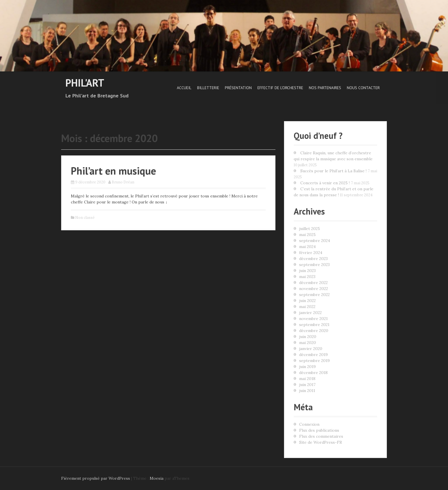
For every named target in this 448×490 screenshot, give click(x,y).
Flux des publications (319, 430)
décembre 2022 (313, 283)
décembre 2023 (313, 259)
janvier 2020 (311, 349)
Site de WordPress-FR (321, 442)
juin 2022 (307, 301)
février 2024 (311, 253)
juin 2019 (307, 367)
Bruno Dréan (123, 182)
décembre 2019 (313, 355)
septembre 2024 (315, 241)
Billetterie (208, 88)
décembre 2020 (314, 331)
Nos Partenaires (325, 88)
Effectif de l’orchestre (280, 88)
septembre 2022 (314, 295)
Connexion (309, 424)
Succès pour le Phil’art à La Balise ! (333, 171)
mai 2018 (307, 379)
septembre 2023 (314, 265)
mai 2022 (307, 307)
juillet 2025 (310, 229)
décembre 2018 (313, 373)
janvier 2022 (310, 313)
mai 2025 (307, 235)
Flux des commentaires (321, 436)
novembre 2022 (314, 289)
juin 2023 (307, 271)
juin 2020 (308, 337)
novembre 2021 (313, 319)
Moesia (157, 478)
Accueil (184, 88)
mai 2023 (307, 277)
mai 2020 (308, 343)
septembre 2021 (314, 325)
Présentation (238, 88)
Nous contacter (363, 88)
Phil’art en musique (113, 171)
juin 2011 (307, 391)
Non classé (85, 218)
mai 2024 (307, 247)
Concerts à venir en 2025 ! (325, 183)
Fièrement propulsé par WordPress (96, 478)
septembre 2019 (314, 361)
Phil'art (85, 83)
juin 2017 (307, 385)
